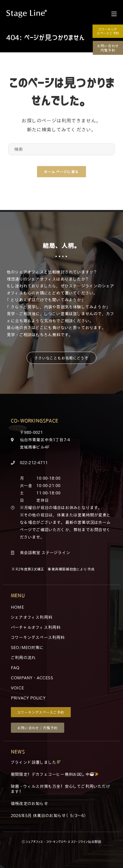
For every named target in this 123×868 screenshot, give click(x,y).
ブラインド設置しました (36, 762)
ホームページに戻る (62, 172)
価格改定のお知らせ (30, 803)
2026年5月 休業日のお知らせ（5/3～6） (50, 815)
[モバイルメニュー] (114, 14)
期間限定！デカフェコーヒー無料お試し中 (55, 774)
